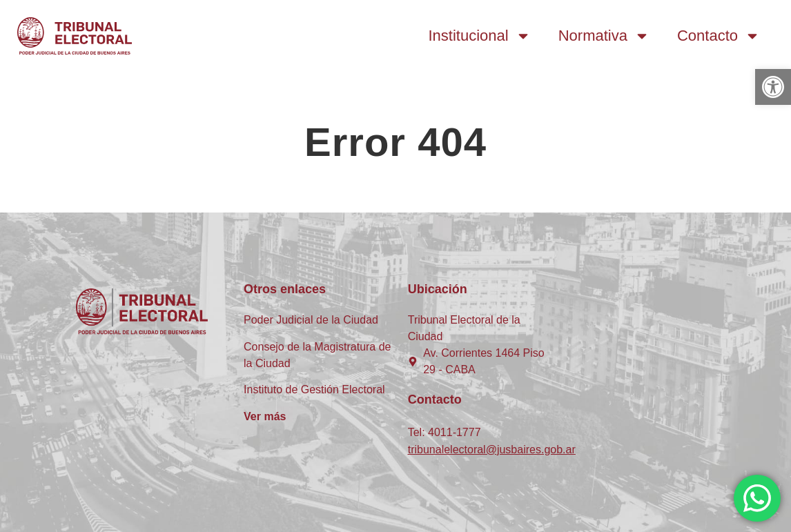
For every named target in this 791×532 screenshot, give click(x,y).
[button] (773, 87)
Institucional (480, 36)
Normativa (604, 36)
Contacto (719, 36)
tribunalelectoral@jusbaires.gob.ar (492, 450)
